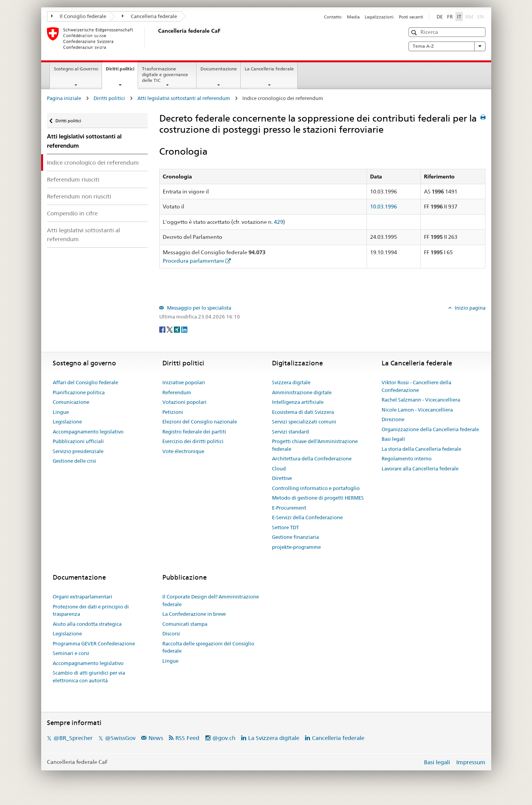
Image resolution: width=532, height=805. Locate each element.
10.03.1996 (384, 207)
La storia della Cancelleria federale (421, 449)
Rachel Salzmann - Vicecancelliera (421, 400)
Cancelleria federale (149, 16)
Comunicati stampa (185, 624)
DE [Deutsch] (440, 17)
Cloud (279, 468)
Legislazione (67, 422)
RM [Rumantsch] (469, 17)
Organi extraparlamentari (83, 597)
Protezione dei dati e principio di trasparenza (91, 610)
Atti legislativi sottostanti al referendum (184, 98)
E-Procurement (289, 508)
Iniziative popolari (184, 382)
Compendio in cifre (72, 213)
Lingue (61, 412)
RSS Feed (187, 738)
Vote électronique (183, 451)
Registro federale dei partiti (194, 432)
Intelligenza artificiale (298, 402)
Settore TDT (285, 527)
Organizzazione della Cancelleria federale (430, 429)
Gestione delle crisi (74, 461)
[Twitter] (170, 329)
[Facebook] (163, 329)
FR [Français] (450, 17)
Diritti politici (122, 71)
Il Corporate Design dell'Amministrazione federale (211, 600)
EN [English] (481, 17)
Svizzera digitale (291, 382)
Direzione (393, 419)
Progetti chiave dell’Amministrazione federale (315, 445)
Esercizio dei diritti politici (193, 441)
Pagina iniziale (64, 98)
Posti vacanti (411, 17)
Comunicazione (71, 402)
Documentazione (219, 69)
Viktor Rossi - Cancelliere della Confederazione (416, 386)
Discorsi (171, 633)
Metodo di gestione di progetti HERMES (318, 498)
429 (279, 222)
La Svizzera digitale (274, 738)
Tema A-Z (447, 46)
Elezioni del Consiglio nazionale (200, 422)
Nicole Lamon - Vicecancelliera (417, 410)
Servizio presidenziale (78, 451)
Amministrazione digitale (302, 392)
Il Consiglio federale (79, 16)
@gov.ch (224, 738)
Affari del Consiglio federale (85, 382)
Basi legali (393, 439)
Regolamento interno (407, 458)
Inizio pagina (469, 308)
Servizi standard (290, 432)
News (156, 738)
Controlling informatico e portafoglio (316, 488)
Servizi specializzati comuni (304, 422)
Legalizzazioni (379, 17)
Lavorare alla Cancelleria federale (420, 468)
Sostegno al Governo (76, 69)
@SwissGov (120, 738)
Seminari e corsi (71, 653)
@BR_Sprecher (73, 738)
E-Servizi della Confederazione (307, 517)
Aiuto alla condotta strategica (87, 624)
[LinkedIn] (184, 329)
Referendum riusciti (73, 179)
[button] (415, 32)
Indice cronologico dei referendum (93, 162)
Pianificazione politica (79, 392)
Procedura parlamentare (193, 261)
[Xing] (178, 329)
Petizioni (173, 412)
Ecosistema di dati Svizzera (303, 412)
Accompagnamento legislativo (88, 432)
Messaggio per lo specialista (198, 308)
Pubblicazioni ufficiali (78, 441)
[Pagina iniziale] (157, 38)
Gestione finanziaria (295, 537)
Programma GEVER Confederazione (94, 643)
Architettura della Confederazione (312, 458)
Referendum (177, 392)
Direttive (282, 478)
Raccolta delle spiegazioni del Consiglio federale (208, 647)
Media (353, 17)
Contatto (333, 17)
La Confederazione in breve (194, 614)
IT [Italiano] (459, 17)
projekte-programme (296, 547)
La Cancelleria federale (269, 69)
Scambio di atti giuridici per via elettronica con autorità (89, 677)
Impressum (471, 762)
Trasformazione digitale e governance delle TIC (165, 74)
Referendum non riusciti (79, 196)
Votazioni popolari (184, 402)
